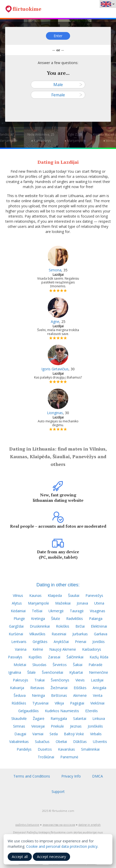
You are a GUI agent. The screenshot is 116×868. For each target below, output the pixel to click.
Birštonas (59, 695)
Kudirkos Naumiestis (62, 711)
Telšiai (37, 611)
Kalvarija (17, 688)
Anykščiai (61, 642)
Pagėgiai (77, 703)
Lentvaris (19, 642)
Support (58, 792)
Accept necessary (51, 857)
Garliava (101, 634)
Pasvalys (15, 657)
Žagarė (39, 718)
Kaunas (35, 595)
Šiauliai (74, 595)
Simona (55, 270)
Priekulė (57, 726)
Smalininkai (90, 749)
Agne (55, 321)
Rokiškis (63, 626)
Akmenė (80, 695)
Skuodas (39, 665)
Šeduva (20, 695)
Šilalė (31, 672)
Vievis (80, 680)
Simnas (19, 726)
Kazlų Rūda (99, 657)
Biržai (80, 626)
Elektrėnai (99, 626)
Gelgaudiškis (28, 711)
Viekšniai (97, 703)
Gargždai (16, 626)
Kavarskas (66, 749)
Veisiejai (38, 726)
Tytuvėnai (40, 703)
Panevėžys (94, 595)
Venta (98, 695)
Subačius (42, 742)
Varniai (38, 734)
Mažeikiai (63, 603)
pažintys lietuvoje (27, 825)
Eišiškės (80, 688)
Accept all (20, 857)
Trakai (40, 680)
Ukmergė (56, 611)
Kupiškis (35, 657)
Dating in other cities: (58, 585)
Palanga (96, 619)
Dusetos (45, 749)
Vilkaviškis (37, 634)
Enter (58, 36)
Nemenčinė (99, 672)
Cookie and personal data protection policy (62, 846)
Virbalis (96, 734)
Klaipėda (55, 595)
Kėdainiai (18, 611)
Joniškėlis (95, 726)
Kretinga (38, 619)
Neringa (38, 695)
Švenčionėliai (52, 672)
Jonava (82, 603)
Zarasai (54, 657)
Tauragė (77, 611)
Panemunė (69, 757)
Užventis (100, 742)
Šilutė (56, 619)
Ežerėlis (91, 711)
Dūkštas (80, 742)
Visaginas (98, 611)
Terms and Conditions (32, 776)
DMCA (98, 776)
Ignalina (15, 672)
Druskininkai (40, 626)
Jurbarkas (80, 634)
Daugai (20, 734)
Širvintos (60, 665)
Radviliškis (75, 619)
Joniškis (99, 642)
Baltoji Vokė (74, 734)
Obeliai (61, 742)
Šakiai (78, 665)
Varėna (21, 649)
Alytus (17, 603)
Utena (99, 603)
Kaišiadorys (92, 649)
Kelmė (38, 649)
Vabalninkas (19, 742)
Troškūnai (46, 757)
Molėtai (20, 665)
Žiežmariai (59, 688)
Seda (54, 734)
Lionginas (55, 413)
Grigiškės (40, 642)
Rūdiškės (19, 703)
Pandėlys (24, 749)
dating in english (89, 825)
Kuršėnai (16, 634)
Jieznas (76, 726)
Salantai (80, 718)
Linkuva (99, 718)
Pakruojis (21, 680)
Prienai (81, 642)
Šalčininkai (75, 657)
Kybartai (76, 672)
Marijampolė (38, 603)
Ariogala (99, 688)
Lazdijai (97, 680)
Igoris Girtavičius (55, 369)
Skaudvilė (19, 718)
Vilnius (18, 595)
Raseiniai (59, 634)
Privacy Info (71, 776)
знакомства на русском (59, 825)
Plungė (19, 619)
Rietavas (37, 688)
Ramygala (59, 718)
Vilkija (59, 703)
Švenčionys (60, 680)
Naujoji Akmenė (63, 649)
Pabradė (95, 665)
